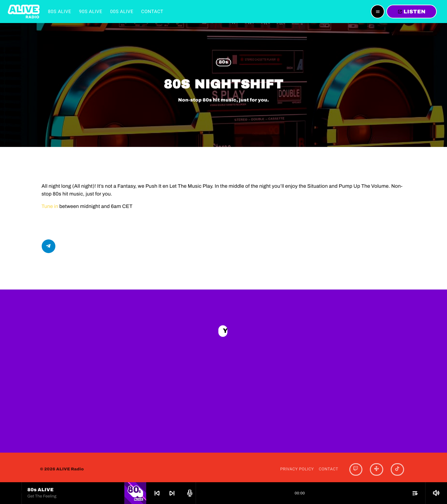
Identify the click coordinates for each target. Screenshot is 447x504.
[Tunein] (376, 465)
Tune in (50, 207)
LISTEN (412, 12)
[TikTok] (397, 465)
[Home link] (24, 12)
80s (223, 63)
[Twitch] (356, 465)
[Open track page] (189, 493)
